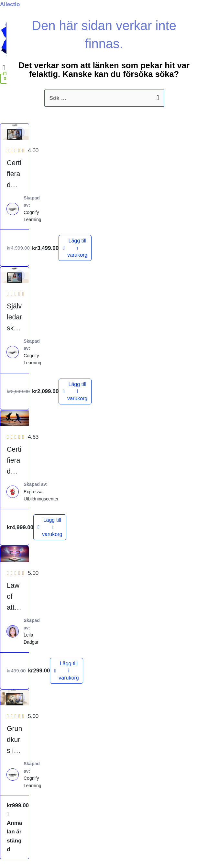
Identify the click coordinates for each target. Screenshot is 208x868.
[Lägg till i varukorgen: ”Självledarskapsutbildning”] (75, 391)
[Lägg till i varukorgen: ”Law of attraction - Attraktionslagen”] (66, 671)
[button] (20, 132)
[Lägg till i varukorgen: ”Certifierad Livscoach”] (50, 527)
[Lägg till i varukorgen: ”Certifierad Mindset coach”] (75, 248)
